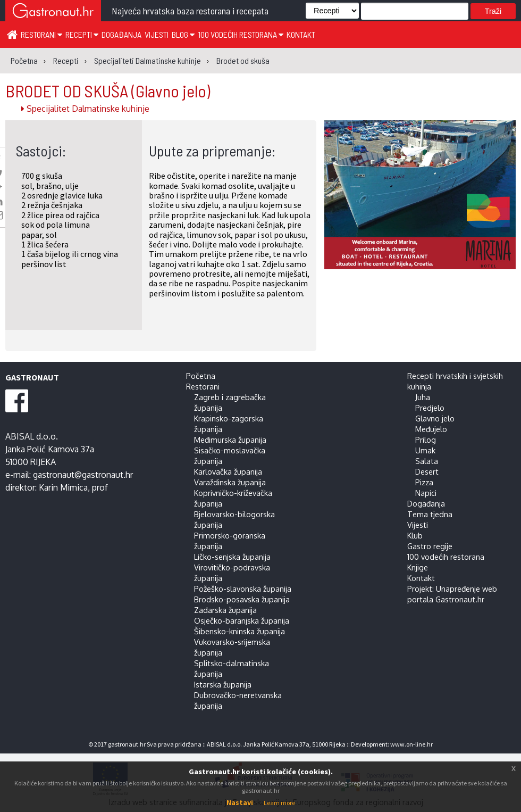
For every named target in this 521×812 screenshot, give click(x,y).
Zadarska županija (225, 610)
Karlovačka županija (228, 471)
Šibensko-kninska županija (240, 631)
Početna (201, 376)
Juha (423, 397)
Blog (183, 34)
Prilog (426, 440)
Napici (426, 493)
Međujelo (431, 429)
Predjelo (430, 408)
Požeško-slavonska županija (243, 589)
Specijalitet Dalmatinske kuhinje (85, 109)
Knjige (418, 567)
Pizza (424, 482)
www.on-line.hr (411, 744)
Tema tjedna (430, 514)
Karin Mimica (63, 487)
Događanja (121, 34)
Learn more (279, 803)
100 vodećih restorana (241, 34)
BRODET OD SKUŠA (108, 90)
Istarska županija (223, 684)
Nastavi (240, 802)
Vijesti (157, 34)
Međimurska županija (230, 440)
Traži (493, 11)
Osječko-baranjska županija (242, 620)
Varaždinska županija (230, 482)
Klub (415, 535)
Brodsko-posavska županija (242, 599)
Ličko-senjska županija (232, 557)
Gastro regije (430, 546)
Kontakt (301, 34)
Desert (427, 471)
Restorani (41, 34)
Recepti (82, 34)
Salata (427, 461)
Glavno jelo (435, 418)
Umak (425, 450)
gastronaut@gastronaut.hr (83, 475)
